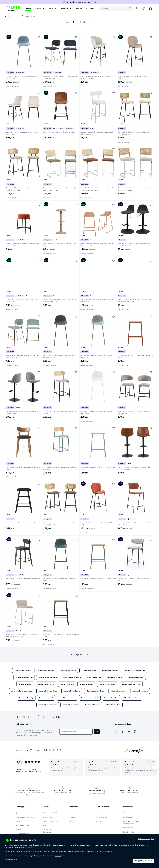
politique (58, 856)
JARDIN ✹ (28, 9)
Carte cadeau (47, 817)
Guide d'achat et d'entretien (49, 831)
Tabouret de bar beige (26, 698)
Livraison (73, 821)
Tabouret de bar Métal (89, 670)
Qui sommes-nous (22, 813)
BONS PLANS (90, 9)
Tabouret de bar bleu (86, 684)
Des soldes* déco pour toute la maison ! (131, 822)
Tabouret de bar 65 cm (92, 705)
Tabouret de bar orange (140, 691)
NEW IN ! (79, 9)
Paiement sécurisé (76, 813)
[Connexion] (137, 9)
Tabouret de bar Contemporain (134, 670)
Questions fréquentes (104, 813)
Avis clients (100, 821)
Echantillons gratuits (50, 813)
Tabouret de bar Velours (115, 677)
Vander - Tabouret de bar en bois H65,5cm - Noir (21, 523)
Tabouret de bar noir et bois (131, 684)
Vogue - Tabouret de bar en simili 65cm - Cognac (58, 132)
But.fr (18, 821)
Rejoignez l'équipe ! (23, 825)
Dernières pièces (129, 832)
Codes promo (128, 828)
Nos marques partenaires (25, 817)
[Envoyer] (97, 732)
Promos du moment (130, 813)
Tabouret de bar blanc (136, 677)
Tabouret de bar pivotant (132, 698)
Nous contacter (102, 817)
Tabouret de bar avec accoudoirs (22, 691)
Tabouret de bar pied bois (108, 684)
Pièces (51, 9)
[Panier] (151, 8)
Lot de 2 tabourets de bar (67, 698)
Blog (44, 825)
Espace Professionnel (50, 821)
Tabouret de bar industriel (45, 670)
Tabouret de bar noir (25, 684)
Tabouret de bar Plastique (24, 677)
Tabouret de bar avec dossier (48, 691)
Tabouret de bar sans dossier (95, 691)
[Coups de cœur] (144, 8)
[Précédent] (72, 655)
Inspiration (65, 9)
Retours (72, 817)
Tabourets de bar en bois (23, 670)
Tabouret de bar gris (67, 684)
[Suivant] (155, 767)
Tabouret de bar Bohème (110, 670)
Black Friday (128, 817)
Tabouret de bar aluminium (48, 705)
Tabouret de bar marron (119, 691)
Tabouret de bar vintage (68, 670)
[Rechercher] (116, 9)
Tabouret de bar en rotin (46, 684)
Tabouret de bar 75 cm (113, 705)
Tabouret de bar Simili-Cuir (72, 677)
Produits (38, 9)
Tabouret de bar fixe (111, 698)
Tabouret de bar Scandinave (48, 677)
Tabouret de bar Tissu (94, 677)
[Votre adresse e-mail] (76, 732)
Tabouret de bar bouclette (90, 698)
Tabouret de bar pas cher (71, 705)
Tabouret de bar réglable (72, 691)
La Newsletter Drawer (24, 834)
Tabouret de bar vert (46, 698)
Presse (18, 829)
